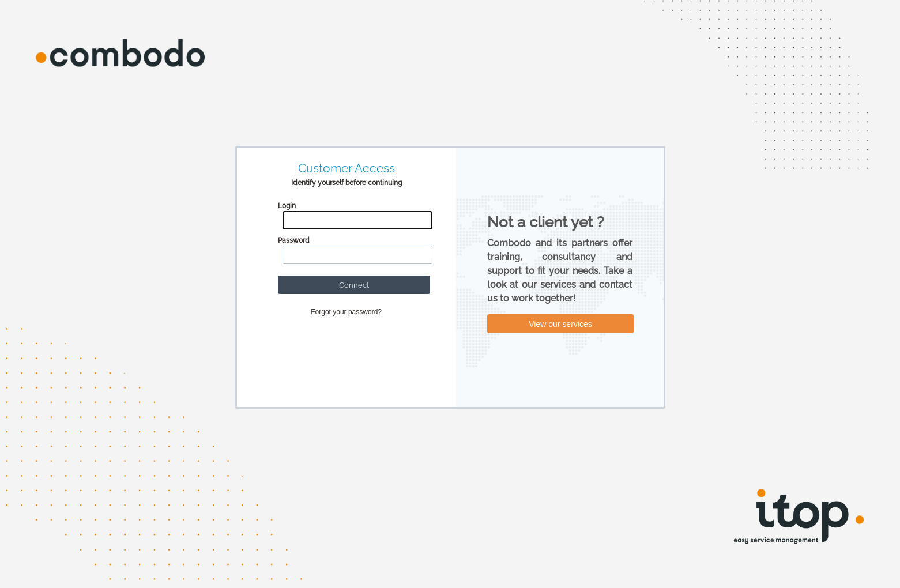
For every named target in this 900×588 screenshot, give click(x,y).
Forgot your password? (346, 312)
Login (287, 206)
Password (294, 240)
